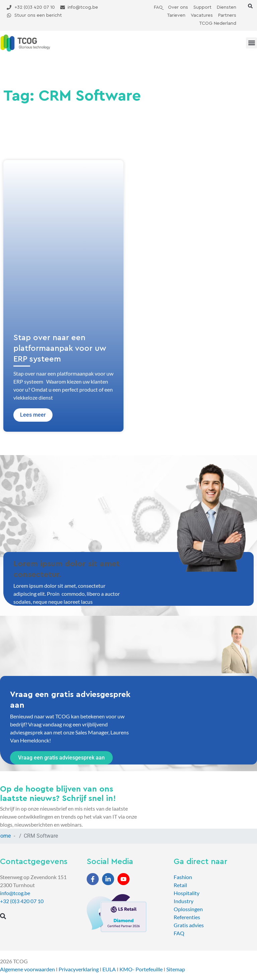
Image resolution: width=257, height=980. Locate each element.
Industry (184, 901)
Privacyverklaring (79, 969)
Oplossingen (188, 909)
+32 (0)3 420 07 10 (22, 901)
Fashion (183, 877)
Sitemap (176, 969)
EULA (109, 969)
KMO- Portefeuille (141, 969)
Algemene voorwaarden (27, 969)
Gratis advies (189, 925)
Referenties (187, 917)
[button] (250, 6)
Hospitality (187, 893)
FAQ (179, 933)
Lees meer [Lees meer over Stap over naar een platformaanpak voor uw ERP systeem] (33, 415)
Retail (180, 885)
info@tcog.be (15, 893)
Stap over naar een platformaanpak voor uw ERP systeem (60, 348)
